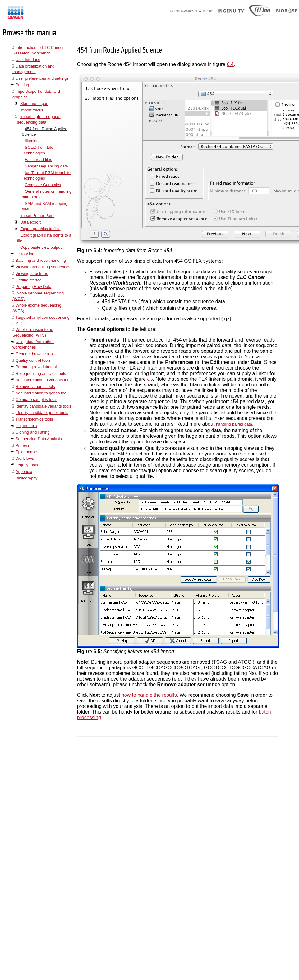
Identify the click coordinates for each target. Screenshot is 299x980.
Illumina (32, 141)
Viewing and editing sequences (43, 267)
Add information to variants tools (44, 380)
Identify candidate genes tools (42, 413)
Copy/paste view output (41, 247)
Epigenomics (27, 452)
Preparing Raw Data (33, 287)
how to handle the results (149, 695)
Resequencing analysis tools (41, 373)
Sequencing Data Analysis (39, 439)
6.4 (230, 64)
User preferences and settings (42, 78)
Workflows (25, 458)
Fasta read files (39, 160)
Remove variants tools (35, 386)
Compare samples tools (36, 400)
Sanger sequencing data (46, 166)
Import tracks (32, 110)
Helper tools (26, 426)
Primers (22, 445)
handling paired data (234, 424)
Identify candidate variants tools (43, 406)
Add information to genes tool (41, 393)
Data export (30, 222)
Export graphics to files (40, 229)
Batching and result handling (41, 260)
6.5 (150, 379)
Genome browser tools (36, 354)
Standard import (34, 104)
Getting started (29, 280)
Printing (22, 85)
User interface (28, 60)
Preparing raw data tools (37, 367)
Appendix (24, 471)
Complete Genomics (43, 185)
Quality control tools (33, 360)
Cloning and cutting (33, 432)
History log (25, 254)
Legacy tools (27, 465)
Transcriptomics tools (34, 419)
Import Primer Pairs (37, 216)
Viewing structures (32, 273)
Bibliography (26, 478)
